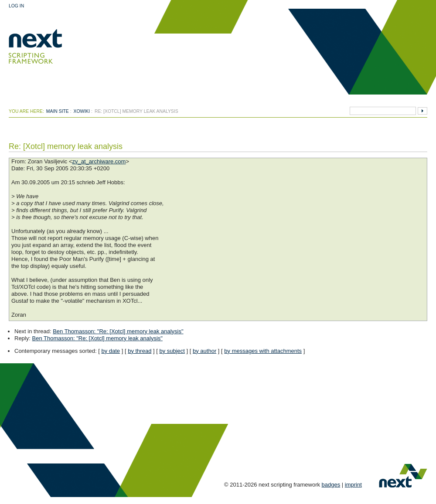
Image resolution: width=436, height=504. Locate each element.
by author (204, 351)
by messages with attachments (263, 351)
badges (331, 485)
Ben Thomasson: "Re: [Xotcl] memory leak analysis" (118, 331)
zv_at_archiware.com (99, 161)
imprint (353, 485)
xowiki (82, 111)
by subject (172, 351)
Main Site (58, 111)
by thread (140, 351)
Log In (16, 6)
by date (111, 351)
